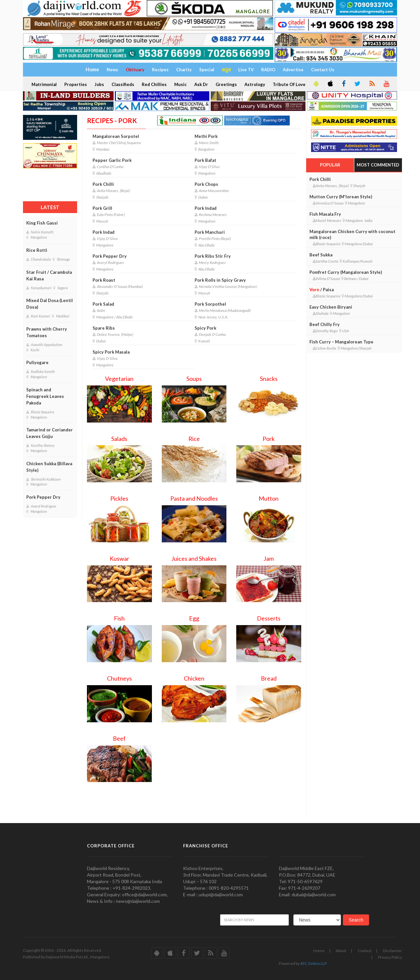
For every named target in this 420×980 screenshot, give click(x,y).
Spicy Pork (205, 328)
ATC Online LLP (314, 963)
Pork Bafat (205, 160)
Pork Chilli (103, 184)
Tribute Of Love (289, 84)
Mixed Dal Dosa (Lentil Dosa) (50, 304)
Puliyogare (37, 362)
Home (319, 951)
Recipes (160, 70)
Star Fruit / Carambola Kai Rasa (49, 275)
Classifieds (123, 84)
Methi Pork (206, 136)
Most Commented (378, 165)
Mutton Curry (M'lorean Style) (341, 197)
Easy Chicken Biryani (331, 307)
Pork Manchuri (210, 232)
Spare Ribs (104, 328)
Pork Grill (102, 208)
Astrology (255, 84)
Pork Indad (206, 208)
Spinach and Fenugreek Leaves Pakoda (45, 396)
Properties (76, 84)
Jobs (99, 84)
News (112, 70)
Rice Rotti (37, 250)
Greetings (226, 84)
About (341, 951)
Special (207, 70)
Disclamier (392, 951)
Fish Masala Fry (325, 214)
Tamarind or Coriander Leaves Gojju (50, 433)
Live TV (246, 70)
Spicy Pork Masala (111, 352)
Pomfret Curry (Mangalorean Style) (346, 272)
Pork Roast (104, 280)
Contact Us (323, 70)
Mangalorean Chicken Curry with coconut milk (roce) (352, 234)
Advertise (293, 70)
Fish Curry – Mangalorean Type (341, 342)
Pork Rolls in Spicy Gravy (220, 280)
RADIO (268, 70)
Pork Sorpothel (210, 304)
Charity (184, 70)
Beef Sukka (321, 255)
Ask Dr (201, 84)
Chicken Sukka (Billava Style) (49, 467)
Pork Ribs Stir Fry (213, 256)
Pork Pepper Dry (43, 497)
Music (180, 84)
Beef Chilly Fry (325, 324)
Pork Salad (103, 304)
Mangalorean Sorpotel (116, 136)
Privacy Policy (390, 957)
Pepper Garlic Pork (112, 160)
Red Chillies (154, 84)
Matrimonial (44, 84)
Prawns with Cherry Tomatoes (47, 332)
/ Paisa (322, 290)
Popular (330, 165)
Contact (365, 951)
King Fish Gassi (42, 223)
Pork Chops (206, 184)
